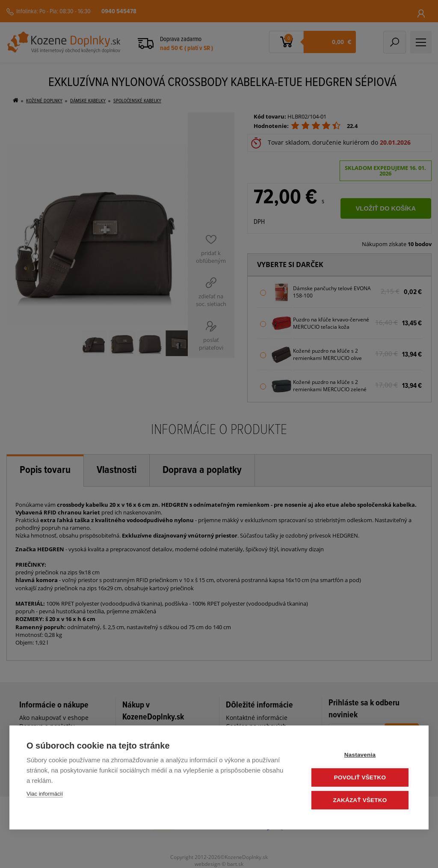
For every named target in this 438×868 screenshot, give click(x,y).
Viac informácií (45, 794)
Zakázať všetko (360, 800)
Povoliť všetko (360, 777)
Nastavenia (360, 755)
